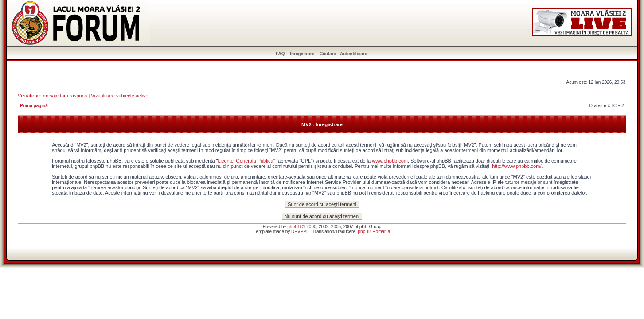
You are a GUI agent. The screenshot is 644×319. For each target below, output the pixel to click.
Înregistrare (302, 54)
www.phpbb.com (390, 161)
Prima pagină (34, 106)
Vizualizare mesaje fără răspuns (52, 96)
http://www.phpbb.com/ (517, 166)
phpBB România (374, 231)
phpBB (294, 227)
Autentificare (353, 54)
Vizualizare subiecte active (119, 96)
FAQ (280, 54)
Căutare (328, 54)
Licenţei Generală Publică (245, 161)
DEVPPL (300, 231)
